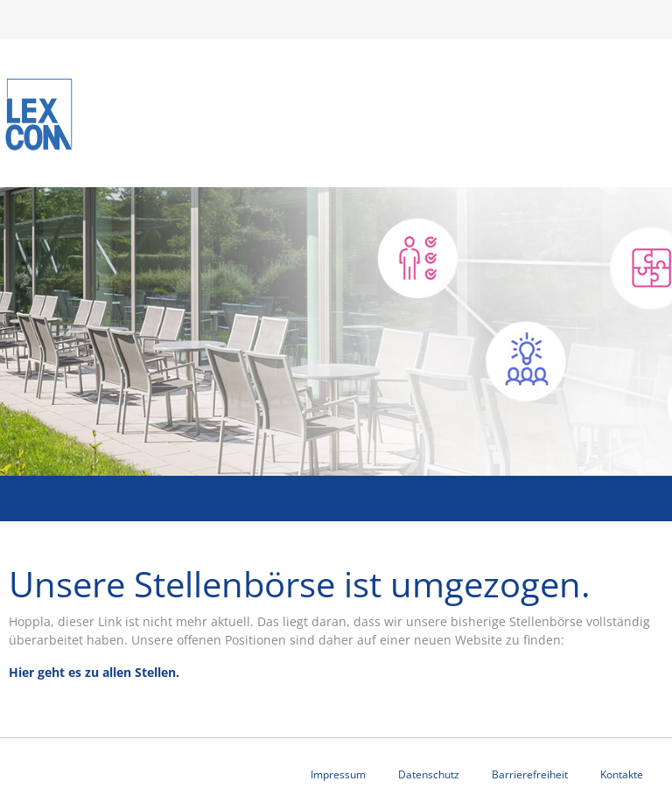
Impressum (338, 774)
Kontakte (622, 774)
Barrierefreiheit (530, 774)
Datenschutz (429, 774)
